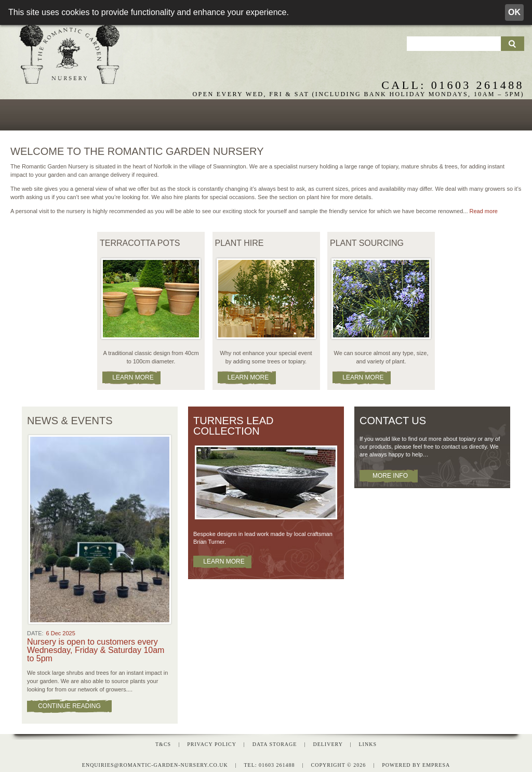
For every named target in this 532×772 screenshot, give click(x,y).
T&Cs (163, 742)
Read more (484, 210)
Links (368, 742)
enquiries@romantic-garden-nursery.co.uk (155, 763)
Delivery (328, 742)
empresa (436, 763)
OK (514, 12)
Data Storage (275, 742)
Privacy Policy (211, 742)
